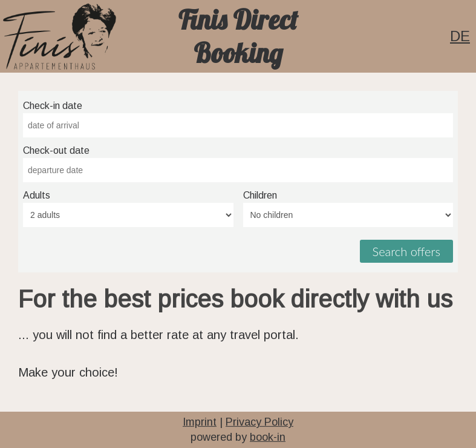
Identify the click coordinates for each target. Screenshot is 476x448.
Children (260, 195)
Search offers (406, 251)
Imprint (200, 422)
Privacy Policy (259, 422)
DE (460, 36)
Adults (37, 195)
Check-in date (53, 106)
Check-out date (56, 150)
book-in (268, 437)
